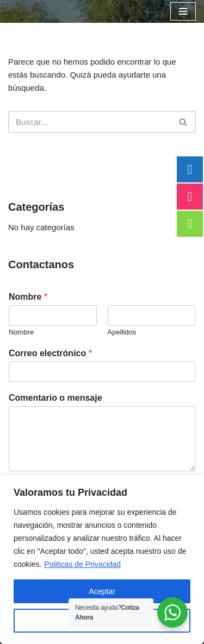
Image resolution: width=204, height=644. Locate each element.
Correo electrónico (50, 353)
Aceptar (102, 591)
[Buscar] (90, 122)
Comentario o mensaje (55, 398)
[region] (102, 559)
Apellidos (122, 332)
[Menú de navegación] (183, 11)
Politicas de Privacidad (82, 564)
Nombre (28, 297)
